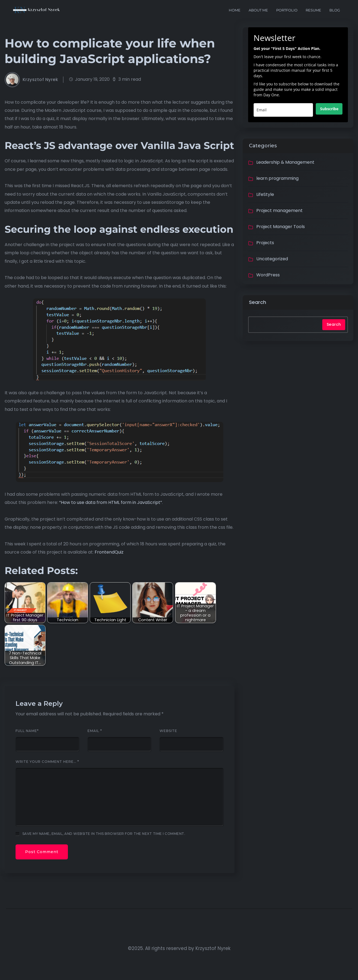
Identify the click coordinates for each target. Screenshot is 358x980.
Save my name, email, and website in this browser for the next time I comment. (104, 834)
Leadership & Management (285, 162)
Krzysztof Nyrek (40, 80)
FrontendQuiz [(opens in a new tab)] (109, 552)
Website (168, 731)
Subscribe (329, 109)
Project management (279, 210)
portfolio (287, 10)
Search (258, 302)
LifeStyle (265, 194)
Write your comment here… (47, 762)
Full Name (27, 731)
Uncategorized (272, 259)
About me (258, 10)
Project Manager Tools (281, 227)
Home (235, 10)
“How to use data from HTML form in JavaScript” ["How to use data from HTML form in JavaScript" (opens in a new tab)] (111, 502)
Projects (265, 243)
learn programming (277, 178)
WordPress (268, 275)
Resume (313, 10)
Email (95, 731)
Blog (335, 10)
